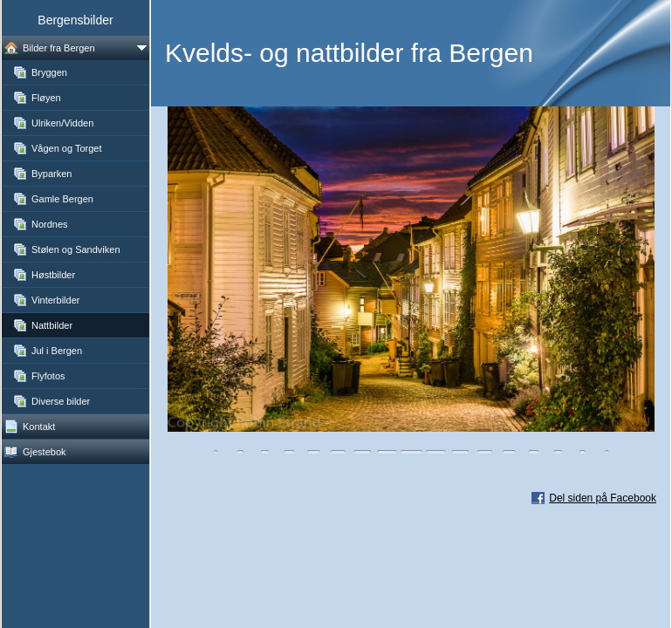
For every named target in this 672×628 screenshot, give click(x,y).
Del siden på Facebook (603, 498)
